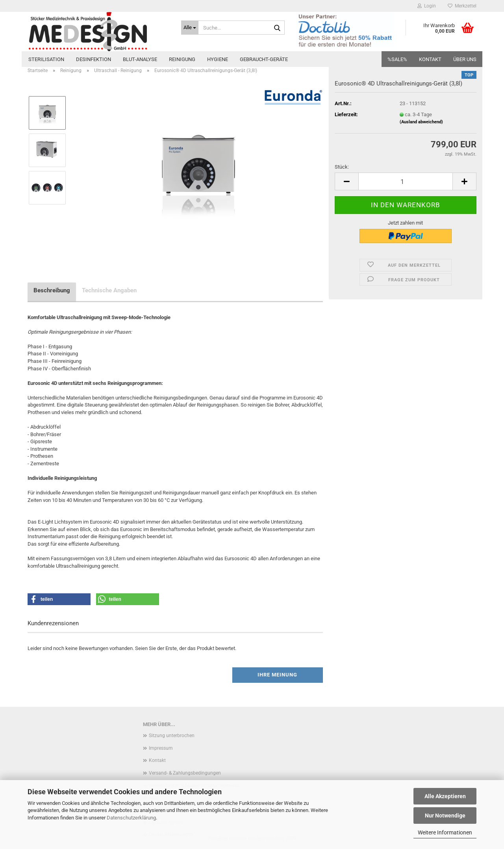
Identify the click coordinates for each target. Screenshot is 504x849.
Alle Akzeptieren (445, 796)
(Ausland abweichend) (421, 122)
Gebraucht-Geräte (264, 59)
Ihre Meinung (277, 675)
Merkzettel (462, 6)
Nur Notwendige (445, 816)
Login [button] (427, 6)
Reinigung (182, 59)
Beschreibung (52, 290)
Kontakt (430, 59)
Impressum (161, 748)
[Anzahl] (406, 181)
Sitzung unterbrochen (172, 736)
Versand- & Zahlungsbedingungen (185, 773)
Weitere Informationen (445, 832)
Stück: (342, 167)
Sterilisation (46, 59)
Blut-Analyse (140, 59)
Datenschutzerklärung (131, 818)
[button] (346, 181)
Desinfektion (94, 59)
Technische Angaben (109, 290)
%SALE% (397, 59)
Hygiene (218, 59)
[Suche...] (190, 28)
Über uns (465, 59)
